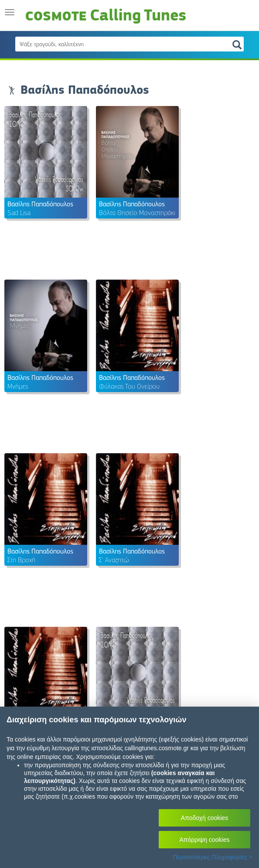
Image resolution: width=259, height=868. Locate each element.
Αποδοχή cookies (204, 818)
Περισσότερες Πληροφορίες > (213, 857)
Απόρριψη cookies (205, 840)
